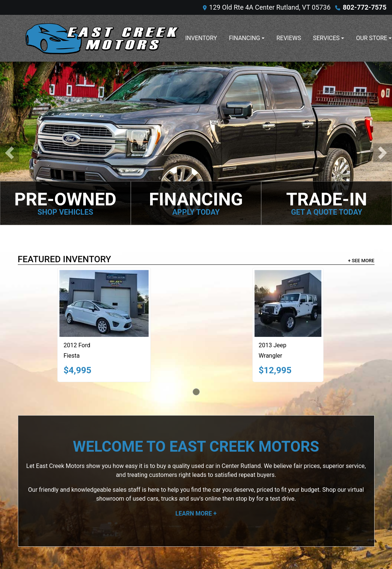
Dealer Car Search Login (148, 547)
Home (271, 454)
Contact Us (277, 472)
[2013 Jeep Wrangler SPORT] (291, 149)
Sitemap (206, 547)
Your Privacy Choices (239, 547)
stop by (245, 344)
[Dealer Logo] (101, 38)
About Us (275, 463)
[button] (9, 76)
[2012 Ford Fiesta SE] (107, 149)
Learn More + (196, 359)
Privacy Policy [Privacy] (281, 481)
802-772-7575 (365, 7)
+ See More (361, 106)
